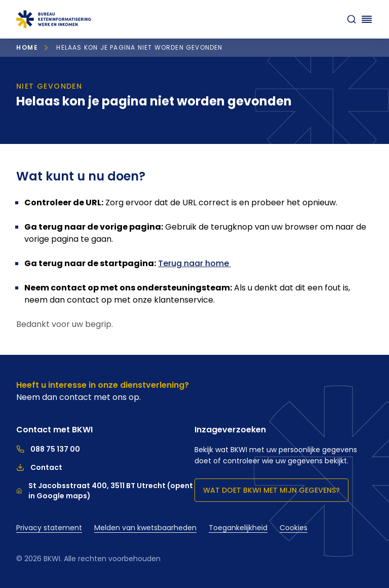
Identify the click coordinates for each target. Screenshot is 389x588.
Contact (39, 467)
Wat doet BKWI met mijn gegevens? (271, 490)
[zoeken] (352, 19)
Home (27, 47)
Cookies (294, 528)
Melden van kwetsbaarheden (145, 528)
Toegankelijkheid (238, 528)
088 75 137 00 (48, 449)
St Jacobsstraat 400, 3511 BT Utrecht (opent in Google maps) (105, 491)
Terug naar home (194, 263)
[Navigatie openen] (367, 19)
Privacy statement (49, 528)
